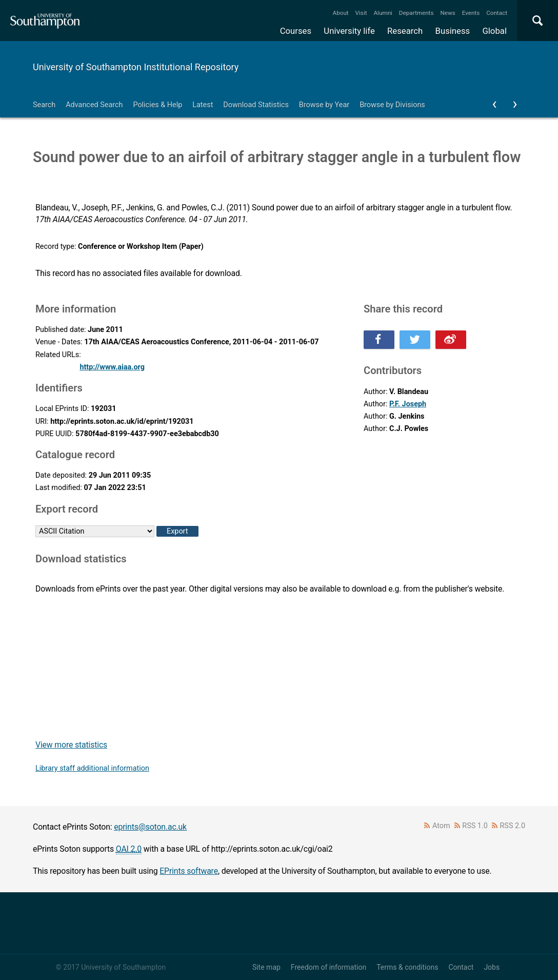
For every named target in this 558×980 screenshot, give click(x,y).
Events (471, 13)
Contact (497, 13)
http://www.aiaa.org (112, 367)
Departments (416, 13)
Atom (441, 826)
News (447, 13)
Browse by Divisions (392, 105)
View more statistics (71, 745)
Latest (203, 105)
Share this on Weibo (451, 340)
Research (405, 31)
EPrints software (189, 871)
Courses (296, 31)
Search (44, 105)
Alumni (383, 13)
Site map (266, 967)
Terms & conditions (407, 967)
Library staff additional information (92, 768)
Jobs (492, 967)
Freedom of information (328, 967)
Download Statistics (256, 105)
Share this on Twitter (415, 340)
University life (349, 31)
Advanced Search (94, 105)
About (341, 13)
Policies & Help (157, 105)
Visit (361, 13)
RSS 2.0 (513, 826)
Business (453, 31)
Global (494, 31)
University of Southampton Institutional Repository (136, 67)
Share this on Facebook (379, 340)
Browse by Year (324, 105)
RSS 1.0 (475, 826)
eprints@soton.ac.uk (150, 827)
